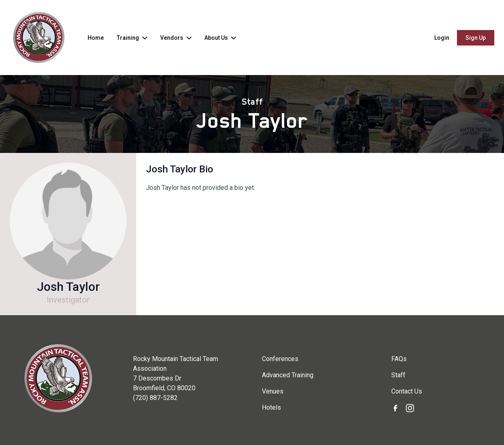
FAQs (399, 359)
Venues (273, 391)
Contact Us (407, 391)
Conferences (280, 359)
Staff (252, 102)
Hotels (271, 407)
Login (442, 38)
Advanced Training (288, 375)
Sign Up (476, 38)
